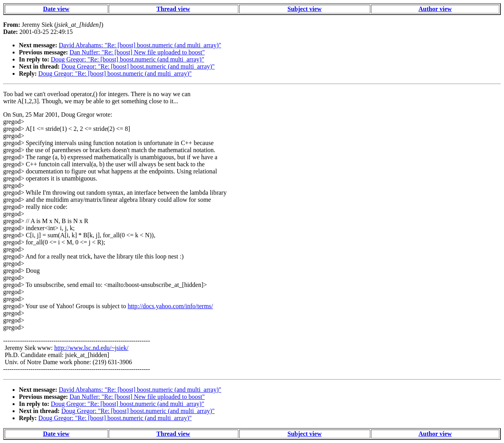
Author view (435, 9)
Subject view (305, 9)
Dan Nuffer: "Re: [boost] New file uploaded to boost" (137, 52)
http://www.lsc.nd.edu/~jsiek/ (92, 348)
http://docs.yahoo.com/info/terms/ (170, 306)
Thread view (173, 9)
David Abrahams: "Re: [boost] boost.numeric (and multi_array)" (140, 45)
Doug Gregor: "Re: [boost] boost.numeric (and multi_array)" (127, 59)
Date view (56, 9)
